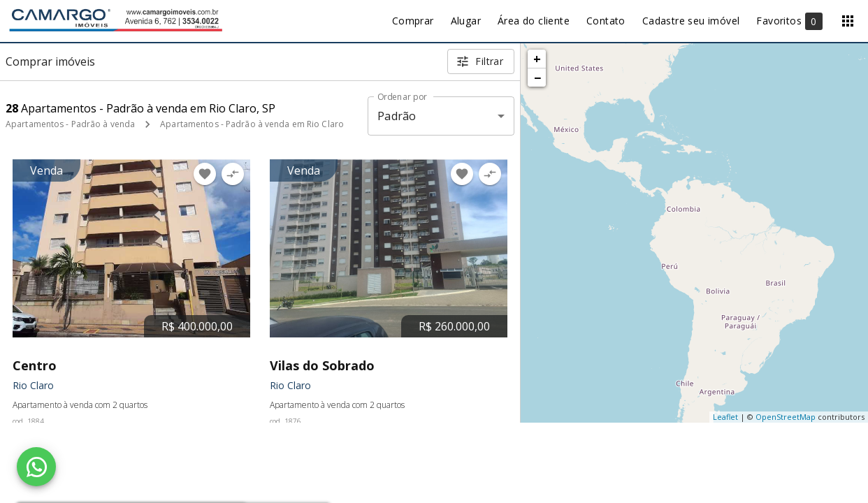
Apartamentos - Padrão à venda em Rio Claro (252, 124)
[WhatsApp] (36, 467)
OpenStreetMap (786, 417)
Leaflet (725, 417)
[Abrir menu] (848, 21)
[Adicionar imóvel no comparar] (233, 174)
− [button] (537, 78)
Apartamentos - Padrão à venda (70, 124)
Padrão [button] (397, 116)
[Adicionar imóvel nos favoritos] (205, 174)
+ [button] (537, 59)
